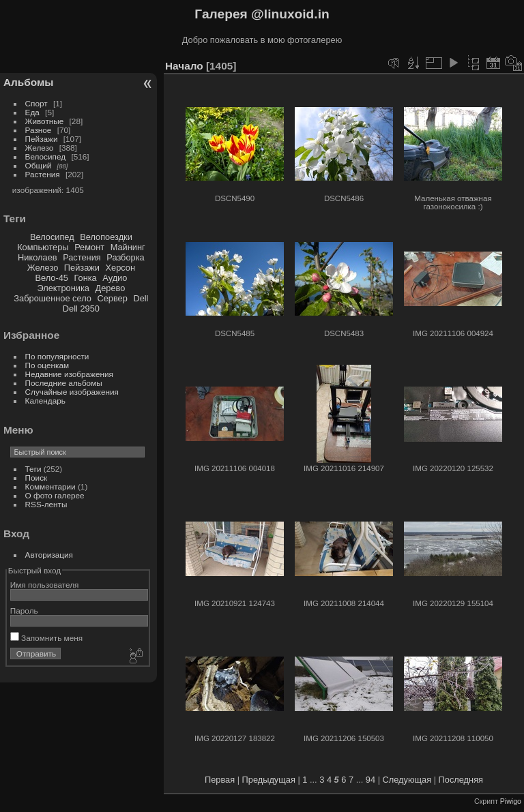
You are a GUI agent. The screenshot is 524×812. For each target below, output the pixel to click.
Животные (45, 121)
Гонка (85, 278)
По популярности (57, 356)
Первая (220, 780)
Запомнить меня (46, 638)
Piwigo (511, 801)
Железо (40, 148)
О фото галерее (55, 495)
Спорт (37, 103)
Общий (39, 165)
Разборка (125, 257)
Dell (141, 298)
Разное (39, 130)
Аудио (115, 278)
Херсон (121, 268)
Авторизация (49, 555)
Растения (43, 174)
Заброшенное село (53, 298)
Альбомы (28, 82)
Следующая (407, 780)
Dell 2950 (81, 309)
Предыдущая (269, 780)
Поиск (37, 478)
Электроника (63, 288)
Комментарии (50, 486)
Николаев (37, 257)
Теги (33, 469)
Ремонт (89, 247)
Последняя (461, 780)
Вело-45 (51, 278)
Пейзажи (42, 139)
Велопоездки (106, 237)
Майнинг (128, 247)
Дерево (110, 288)
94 (370, 780)
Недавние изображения (69, 374)
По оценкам (47, 365)
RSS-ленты (46, 504)
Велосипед (46, 156)
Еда (32, 112)
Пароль (24, 611)
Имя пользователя (45, 585)
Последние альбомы (64, 383)
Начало (184, 66)
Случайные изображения (72, 392)
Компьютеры (43, 247)
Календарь (45, 401)
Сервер (112, 298)
